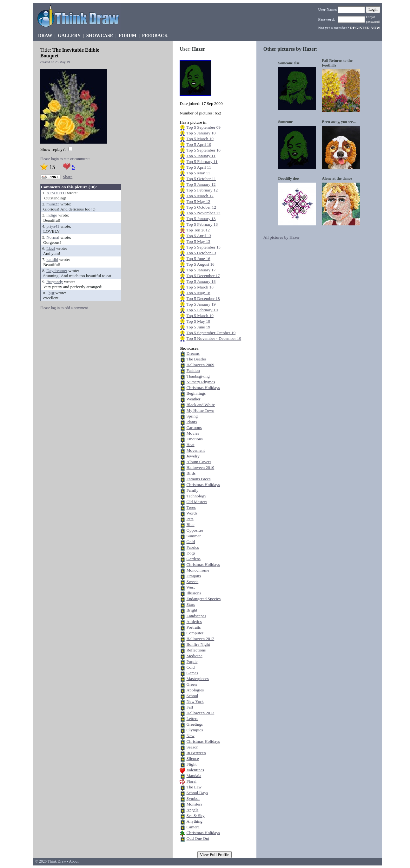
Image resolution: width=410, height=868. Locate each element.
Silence (192, 758)
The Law (194, 787)
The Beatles (196, 359)
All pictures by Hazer (281, 237)
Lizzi (51, 248)
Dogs (191, 553)
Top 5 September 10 (203, 150)
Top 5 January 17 (201, 270)
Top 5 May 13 (198, 241)
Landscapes (196, 616)
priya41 (53, 226)
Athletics (194, 622)
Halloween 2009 (200, 365)
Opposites (195, 530)
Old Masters (197, 502)
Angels (192, 810)
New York (195, 701)
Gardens (193, 559)
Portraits (193, 627)
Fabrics (192, 547)
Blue (190, 525)
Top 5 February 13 (202, 224)
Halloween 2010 (200, 467)
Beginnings (196, 393)
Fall (190, 707)
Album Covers (199, 462)
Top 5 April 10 (199, 144)
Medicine (194, 656)
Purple (192, 661)
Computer (195, 633)
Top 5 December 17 (203, 276)
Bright (192, 610)
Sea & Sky (195, 816)
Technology (196, 496)
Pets (190, 519)
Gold (191, 542)
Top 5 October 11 (201, 179)
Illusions (194, 593)
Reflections (196, 650)
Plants (192, 422)
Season (192, 747)
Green (192, 684)
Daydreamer (57, 271)
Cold (190, 667)
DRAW (45, 36)
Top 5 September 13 (203, 247)
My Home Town (200, 410)
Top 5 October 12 (201, 207)
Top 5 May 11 (198, 173)
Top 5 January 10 (201, 133)
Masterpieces (197, 679)
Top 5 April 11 (198, 167)
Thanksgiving (198, 376)
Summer (193, 536)
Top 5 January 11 (201, 156)
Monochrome (198, 570)
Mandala (194, 776)
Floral (191, 781)
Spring (192, 416)
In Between (196, 753)
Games (192, 673)
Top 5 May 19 (198, 321)
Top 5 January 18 (201, 281)
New (190, 736)
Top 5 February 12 (202, 190)
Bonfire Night (198, 644)
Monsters (194, 804)
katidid (52, 259)
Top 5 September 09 (203, 127)
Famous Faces (198, 479)
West (190, 587)
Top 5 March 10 (200, 139)
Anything (194, 821)
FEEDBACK (155, 36)
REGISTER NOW (365, 28)
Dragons (193, 576)
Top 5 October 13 (201, 253)
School (192, 696)
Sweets (192, 582)
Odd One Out (198, 838)
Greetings (195, 724)
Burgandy (55, 282)
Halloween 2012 (200, 639)
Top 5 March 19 (200, 316)
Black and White (200, 405)
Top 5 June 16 (198, 259)
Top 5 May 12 (198, 201)
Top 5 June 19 (198, 327)
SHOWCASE (100, 36)
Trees (191, 507)
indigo (52, 215)
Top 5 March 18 (200, 287)
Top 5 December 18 (203, 298)
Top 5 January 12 (201, 184)
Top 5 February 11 (202, 162)
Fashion (193, 370)
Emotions (194, 439)
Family (192, 490)
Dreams (193, 353)
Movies (193, 433)
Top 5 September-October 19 (211, 333)
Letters (192, 719)
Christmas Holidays (203, 388)
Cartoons (194, 428)
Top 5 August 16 (200, 264)
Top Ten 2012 (198, 230)
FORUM (127, 36)
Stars (191, 604)
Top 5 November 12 (203, 213)
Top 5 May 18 (198, 293)
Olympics (195, 730)
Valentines (195, 770)
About (74, 861)
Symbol (193, 798)
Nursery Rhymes (201, 382)
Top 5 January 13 (201, 219)
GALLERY (69, 36)
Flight (191, 764)
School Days (197, 793)
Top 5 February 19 (202, 310)
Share (68, 177)
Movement (195, 450)
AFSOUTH (56, 193)
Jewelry (193, 456)
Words (192, 513)
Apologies (195, 690)
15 (52, 167)
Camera (193, 827)
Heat (190, 445)
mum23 (53, 204)
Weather (193, 399)
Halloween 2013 (200, 713)
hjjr (52, 293)
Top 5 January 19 (201, 304)
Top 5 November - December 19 (214, 338)
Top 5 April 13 (199, 236)
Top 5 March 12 (200, 196)
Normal (53, 237)
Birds (191, 473)
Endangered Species (203, 599)
